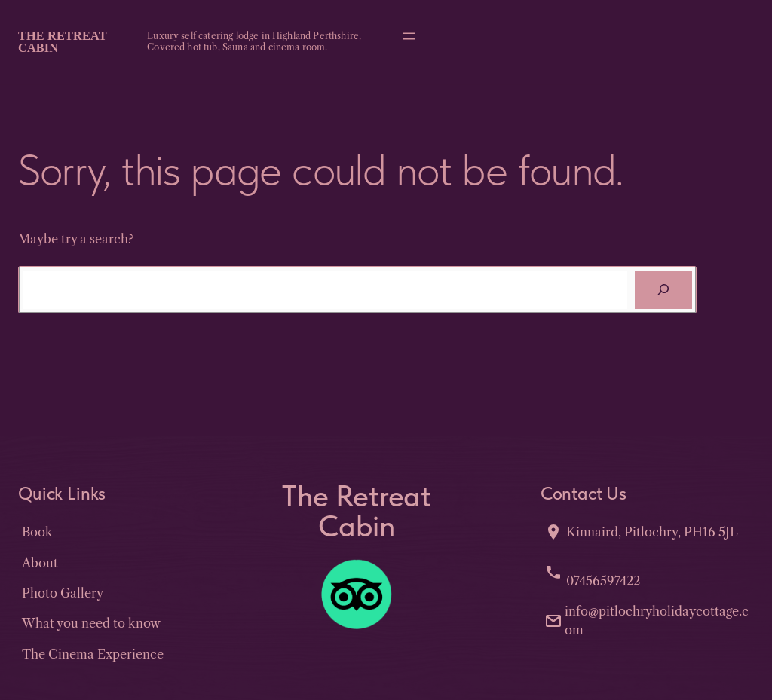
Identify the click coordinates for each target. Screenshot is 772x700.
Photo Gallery (63, 593)
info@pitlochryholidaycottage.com (657, 620)
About (40, 563)
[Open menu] (409, 36)
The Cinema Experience (93, 654)
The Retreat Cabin (62, 42)
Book (37, 532)
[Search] (663, 290)
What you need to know (91, 623)
